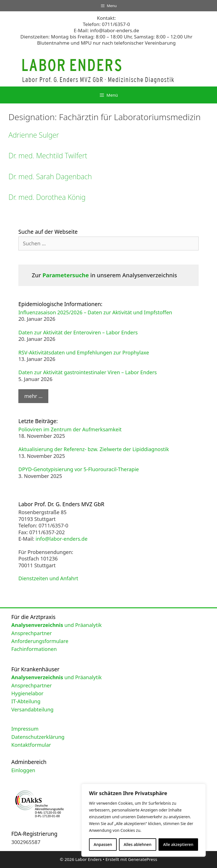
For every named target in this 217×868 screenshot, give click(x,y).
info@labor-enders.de (115, 30)
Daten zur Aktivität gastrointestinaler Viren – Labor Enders (88, 372)
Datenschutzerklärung (38, 737)
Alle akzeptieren (178, 844)
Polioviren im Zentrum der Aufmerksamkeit (70, 429)
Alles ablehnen (138, 844)
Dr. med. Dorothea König (47, 197)
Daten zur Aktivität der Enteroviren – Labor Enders (78, 332)
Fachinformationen (34, 649)
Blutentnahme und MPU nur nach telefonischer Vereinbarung (106, 43)
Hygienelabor (27, 693)
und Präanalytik (57, 625)
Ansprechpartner (32, 633)
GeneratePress (143, 859)
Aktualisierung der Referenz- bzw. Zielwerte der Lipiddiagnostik (94, 449)
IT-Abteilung (26, 701)
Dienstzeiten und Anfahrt (48, 578)
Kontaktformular (31, 745)
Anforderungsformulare (40, 641)
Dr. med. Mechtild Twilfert (48, 155)
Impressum (25, 729)
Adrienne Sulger (34, 135)
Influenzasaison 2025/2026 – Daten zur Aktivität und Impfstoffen (95, 312)
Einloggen (23, 770)
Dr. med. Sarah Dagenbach (50, 176)
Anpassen (103, 844)
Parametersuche (66, 275)
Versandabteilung (32, 709)
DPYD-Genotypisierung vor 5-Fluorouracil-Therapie (79, 469)
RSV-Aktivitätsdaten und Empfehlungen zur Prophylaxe (84, 352)
